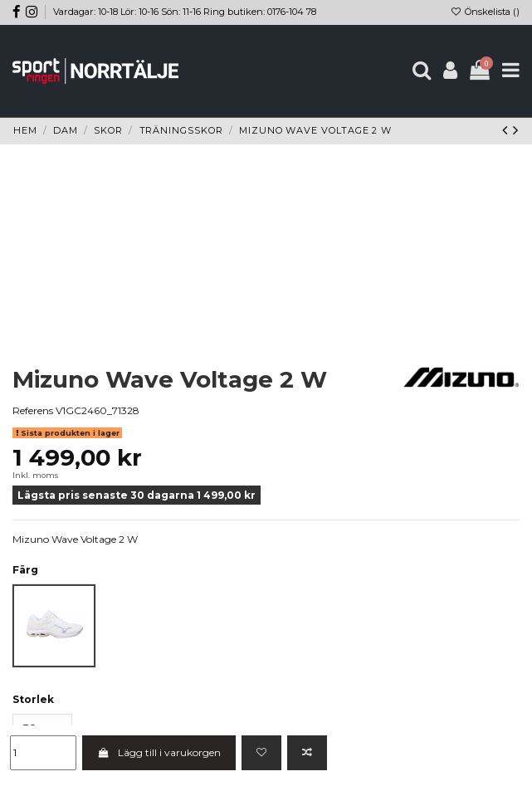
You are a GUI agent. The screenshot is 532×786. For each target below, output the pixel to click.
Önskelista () (485, 12)
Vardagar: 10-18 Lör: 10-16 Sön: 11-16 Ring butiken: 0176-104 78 (185, 12)
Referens (33, 410)
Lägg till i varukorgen (159, 752)
